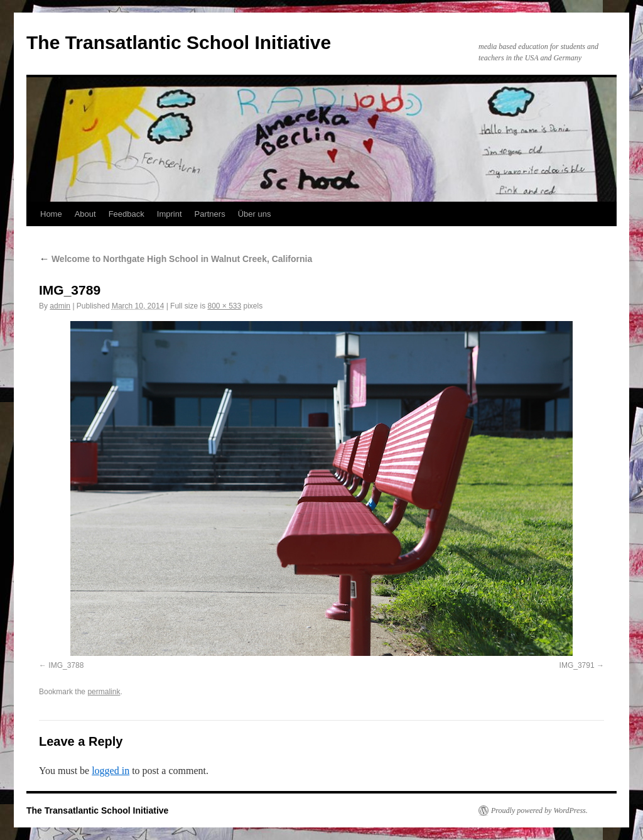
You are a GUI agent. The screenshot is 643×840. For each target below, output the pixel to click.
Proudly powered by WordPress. (539, 810)
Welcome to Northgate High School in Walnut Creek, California (176, 259)
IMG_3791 (577, 665)
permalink (104, 692)
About (85, 214)
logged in (111, 771)
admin (60, 306)
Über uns (255, 214)
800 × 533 (224, 306)
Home (51, 214)
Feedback (127, 214)
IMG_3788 (66, 665)
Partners (210, 214)
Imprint (170, 214)
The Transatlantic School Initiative (179, 42)
